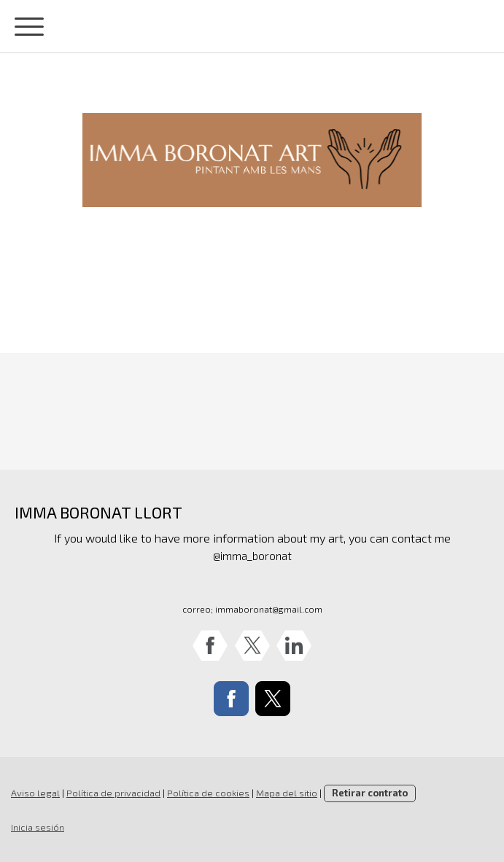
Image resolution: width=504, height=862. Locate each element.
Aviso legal (35, 793)
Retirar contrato (370, 793)
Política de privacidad (113, 793)
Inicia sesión (38, 827)
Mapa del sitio (287, 793)
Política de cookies (208, 793)
